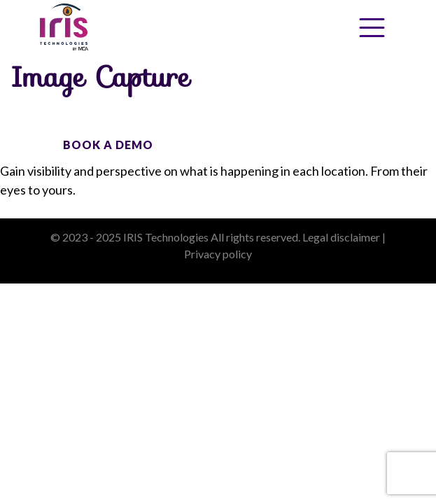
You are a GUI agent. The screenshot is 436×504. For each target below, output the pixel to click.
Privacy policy (218, 254)
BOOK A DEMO (108, 145)
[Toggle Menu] (372, 28)
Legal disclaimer (341, 237)
